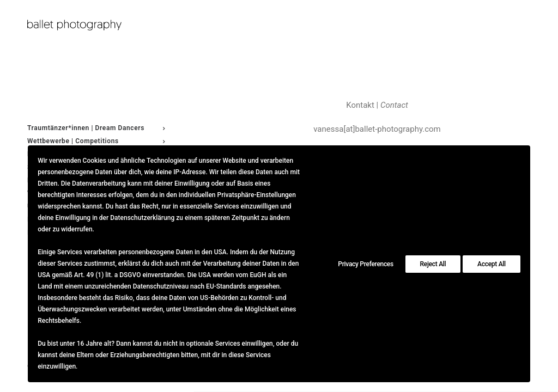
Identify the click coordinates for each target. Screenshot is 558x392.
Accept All (492, 264)
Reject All (433, 264)
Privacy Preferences (366, 264)
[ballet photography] (96, 25)
